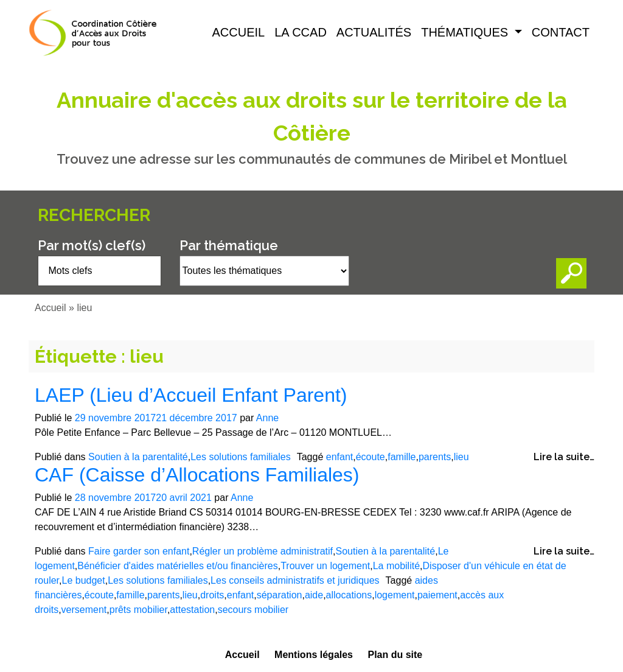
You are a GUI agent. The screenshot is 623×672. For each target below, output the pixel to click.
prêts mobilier (138, 610)
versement (84, 610)
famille (402, 457)
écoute (371, 457)
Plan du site (395, 655)
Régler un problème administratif (263, 551)
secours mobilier (253, 610)
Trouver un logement (325, 566)
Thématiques (466, 32)
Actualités (374, 32)
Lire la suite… (564, 457)
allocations (349, 595)
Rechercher (94, 215)
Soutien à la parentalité (138, 457)
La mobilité (396, 566)
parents (435, 457)
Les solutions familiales (241, 457)
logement (395, 595)
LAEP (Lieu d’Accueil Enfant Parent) (191, 395)
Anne (267, 418)
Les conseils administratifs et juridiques (295, 580)
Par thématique (229, 245)
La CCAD (301, 32)
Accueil (239, 32)
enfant (339, 457)
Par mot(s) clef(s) (92, 245)
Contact (561, 32)
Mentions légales (314, 655)
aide (314, 595)
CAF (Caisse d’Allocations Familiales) (197, 475)
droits (212, 595)
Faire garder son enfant (139, 551)
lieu (461, 457)
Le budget (83, 580)
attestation (192, 610)
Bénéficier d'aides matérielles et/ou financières (177, 566)
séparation (280, 595)
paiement (437, 595)
